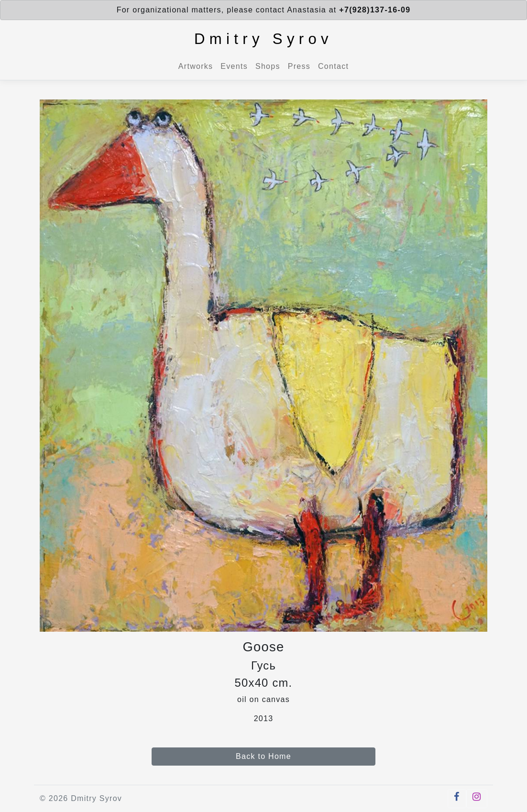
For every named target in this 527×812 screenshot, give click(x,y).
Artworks (196, 66)
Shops (268, 66)
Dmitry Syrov (263, 39)
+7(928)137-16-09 (375, 10)
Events (234, 66)
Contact (333, 66)
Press (299, 66)
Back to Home (263, 756)
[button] (457, 799)
